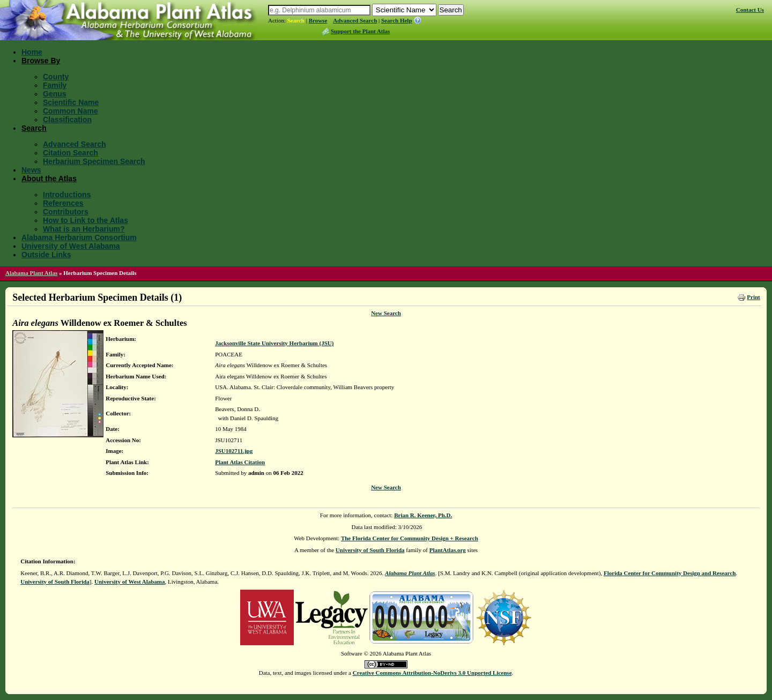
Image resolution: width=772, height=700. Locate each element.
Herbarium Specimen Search (94, 161)
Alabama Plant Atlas (31, 273)
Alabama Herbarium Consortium (79, 237)
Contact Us (750, 10)
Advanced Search (355, 20)
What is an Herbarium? (84, 229)
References (63, 203)
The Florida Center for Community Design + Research (410, 538)
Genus (55, 94)
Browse (318, 20)
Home (32, 52)
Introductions (67, 195)
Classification (67, 120)
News (31, 170)
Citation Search (70, 153)
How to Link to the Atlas (86, 220)
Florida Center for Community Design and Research (670, 573)
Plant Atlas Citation (240, 462)
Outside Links (46, 255)
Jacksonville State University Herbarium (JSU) (274, 343)
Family (55, 85)
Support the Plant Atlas (360, 31)
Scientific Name (71, 102)
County (56, 77)
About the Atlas (49, 178)
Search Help (397, 20)
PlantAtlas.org (448, 550)
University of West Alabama (71, 246)
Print (753, 297)
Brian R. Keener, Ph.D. (423, 515)
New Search (386, 313)
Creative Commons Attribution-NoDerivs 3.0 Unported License (432, 673)
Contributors (66, 212)
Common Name (70, 111)
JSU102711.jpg (234, 451)
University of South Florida (370, 550)
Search (296, 20)
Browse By (41, 61)
